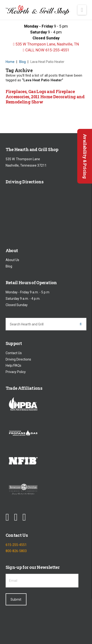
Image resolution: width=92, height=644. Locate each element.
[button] (82, 10)
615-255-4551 (16, 545)
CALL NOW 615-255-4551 (46, 50)
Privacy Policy (16, 372)
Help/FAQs (13, 366)
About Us (12, 260)
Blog (9, 266)
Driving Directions (18, 359)
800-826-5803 (16, 551)
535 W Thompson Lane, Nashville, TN (46, 44)
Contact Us (14, 353)
